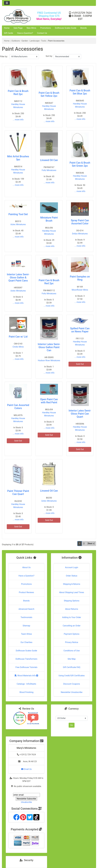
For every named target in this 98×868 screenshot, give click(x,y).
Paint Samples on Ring (80, 278)
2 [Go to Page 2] (84, 543)
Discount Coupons (72, 684)
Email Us (26, 769)
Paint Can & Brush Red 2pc (18, 93)
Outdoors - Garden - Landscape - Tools (29, 41)
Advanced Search (26, 609)
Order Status (72, 576)
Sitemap (26, 626)
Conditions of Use (72, 651)
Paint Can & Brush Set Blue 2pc (80, 92)
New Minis (31, 28)
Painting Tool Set (18, 214)
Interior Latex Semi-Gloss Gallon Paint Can (49, 347)
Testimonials (26, 617)
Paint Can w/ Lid (18, 337)
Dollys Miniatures (80, 234)
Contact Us (42, 33)
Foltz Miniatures (49, 170)
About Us (26, 567)
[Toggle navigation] (7, 3)
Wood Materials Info (26, 676)
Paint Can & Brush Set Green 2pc (80, 164)
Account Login (72, 567)
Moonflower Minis (80, 290)
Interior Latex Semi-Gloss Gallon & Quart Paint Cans (18, 277)
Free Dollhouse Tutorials (26, 667)
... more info (18, 120)
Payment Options (72, 634)
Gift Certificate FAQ (72, 667)
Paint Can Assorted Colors (18, 407)
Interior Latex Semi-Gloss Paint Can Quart (80, 414)
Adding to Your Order (72, 617)
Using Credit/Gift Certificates (72, 676)
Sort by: (49, 56)
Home (7, 28)
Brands (84, 28)
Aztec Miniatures (18, 224)
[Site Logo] (18, 16)
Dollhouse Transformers (26, 659)
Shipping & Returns (72, 584)
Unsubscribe (26, 802)
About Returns (72, 609)
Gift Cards (8, 33)
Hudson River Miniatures (49, 360)
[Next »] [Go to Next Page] (91, 543)
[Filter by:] (24, 57)
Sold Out (80, 364)
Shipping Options (72, 601)
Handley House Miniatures (18, 106)
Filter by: (4, 57)
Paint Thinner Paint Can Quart (18, 492)
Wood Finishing (26, 692)
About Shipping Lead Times (72, 592)
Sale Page (18, 28)
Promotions (46, 28)
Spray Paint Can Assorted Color (80, 222)
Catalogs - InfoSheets (26, 684)
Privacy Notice (72, 642)
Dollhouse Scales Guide (66, 28)
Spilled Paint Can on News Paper (80, 330)
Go (72, 725)
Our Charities (26, 642)
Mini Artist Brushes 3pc (18, 158)
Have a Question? (25, 33)
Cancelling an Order (72, 626)
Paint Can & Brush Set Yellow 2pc (49, 94)
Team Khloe (26, 634)
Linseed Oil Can (49, 160)
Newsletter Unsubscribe (72, 692)
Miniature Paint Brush (49, 219)
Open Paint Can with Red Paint (49, 401)
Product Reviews (26, 592)
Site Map (72, 659)
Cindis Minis (18, 347)
